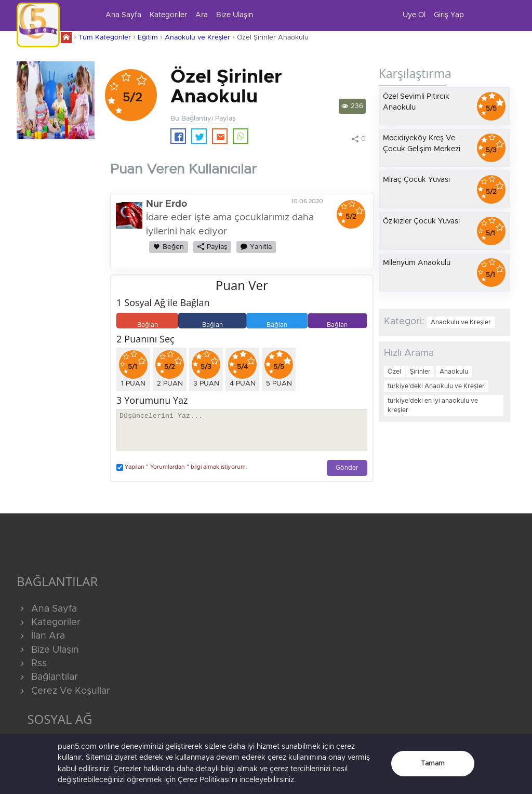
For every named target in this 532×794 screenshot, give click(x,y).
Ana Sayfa (123, 15)
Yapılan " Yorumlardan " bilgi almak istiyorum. (182, 467)
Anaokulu (454, 372)
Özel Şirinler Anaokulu (273, 38)
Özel (394, 372)
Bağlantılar (47, 677)
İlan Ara (41, 636)
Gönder (347, 468)
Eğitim (148, 38)
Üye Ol (414, 15)
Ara (202, 15)
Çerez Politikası (204, 780)
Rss (32, 664)
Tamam (433, 764)
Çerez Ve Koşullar (63, 691)
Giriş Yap (449, 15)
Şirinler (420, 372)
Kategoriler (168, 15)
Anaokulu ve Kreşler (197, 38)
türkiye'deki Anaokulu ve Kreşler (436, 386)
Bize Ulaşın (235, 15)
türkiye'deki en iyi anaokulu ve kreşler (433, 405)
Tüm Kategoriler (105, 38)
